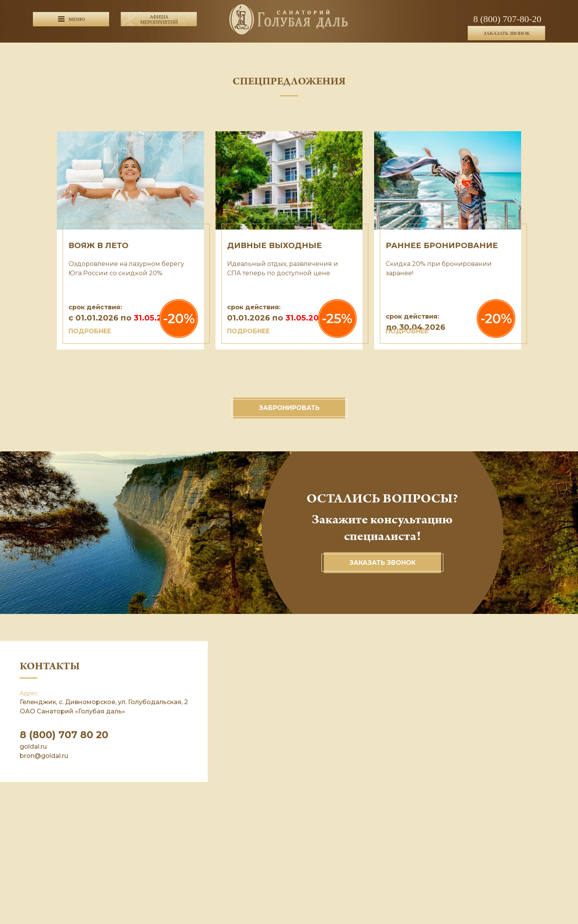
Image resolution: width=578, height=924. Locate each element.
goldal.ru (33, 747)
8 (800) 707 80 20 (64, 735)
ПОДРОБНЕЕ (90, 331)
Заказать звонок (382, 563)
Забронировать (289, 408)
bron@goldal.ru (44, 756)
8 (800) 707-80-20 (507, 19)
